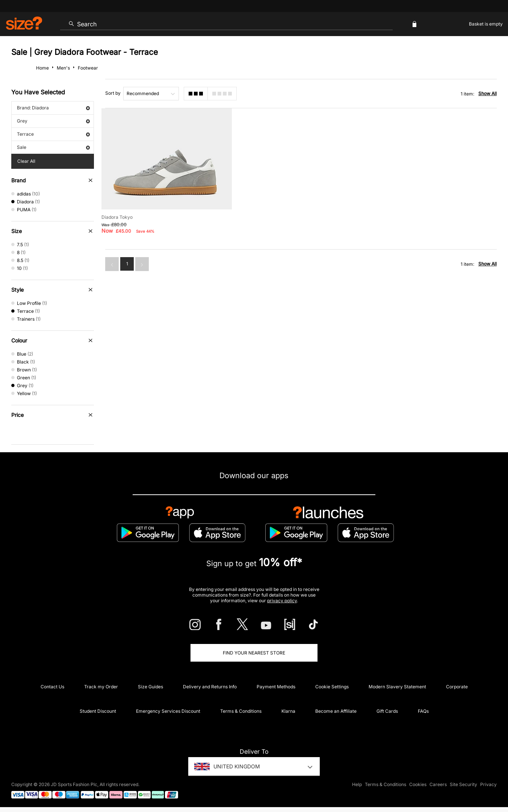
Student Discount (98, 711)
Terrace (53, 134)
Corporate (457, 687)
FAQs (423, 711)
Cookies (418, 784)
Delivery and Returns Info (210, 687)
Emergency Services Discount (168, 711)
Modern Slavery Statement (397, 687)
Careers (438, 784)
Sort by (113, 93)
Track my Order (101, 687)
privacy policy (282, 601)
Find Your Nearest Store (254, 653)
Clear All (26, 161)
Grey (53, 121)
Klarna (288, 711)
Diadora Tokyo (117, 217)
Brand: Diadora (53, 108)
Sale (53, 147)
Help (357, 784)
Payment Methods (276, 687)
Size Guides (150, 687)
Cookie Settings (332, 687)
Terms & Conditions (241, 711)
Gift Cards (387, 711)
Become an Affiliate (336, 711)
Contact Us (52, 687)
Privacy (488, 784)
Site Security (463, 784)
